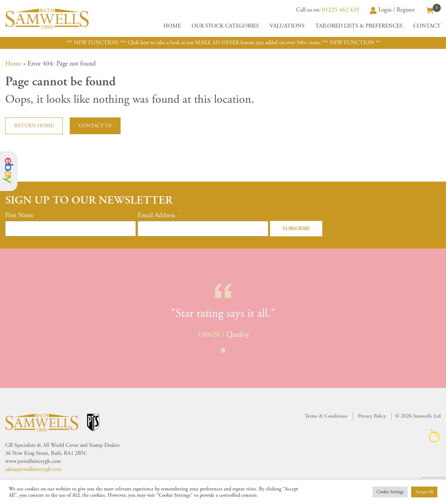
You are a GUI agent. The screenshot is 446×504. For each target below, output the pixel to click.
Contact (427, 26)
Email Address (156, 215)
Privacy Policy (372, 416)
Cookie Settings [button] (390, 492)
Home (172, 26)
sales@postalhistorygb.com (33, 469)
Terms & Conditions (326, 416)
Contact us (95, 126)
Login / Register (392, 10)
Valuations (287, 26)
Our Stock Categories (225, 26)
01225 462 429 (341, 10)
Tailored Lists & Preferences (359, 26)
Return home (34, 126)
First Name (20, 215)
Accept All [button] (424, 492)
